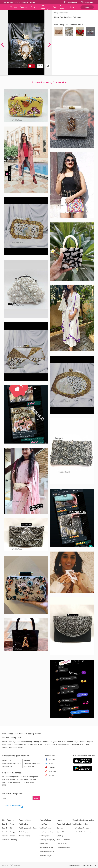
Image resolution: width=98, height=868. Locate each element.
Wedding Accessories (47, 852)
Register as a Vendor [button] (13, 805)
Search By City (7, 828)
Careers (60, 828)
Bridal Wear (43, 824)
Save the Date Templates (81, 828)
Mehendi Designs (46, 855)
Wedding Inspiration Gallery (28, 828)
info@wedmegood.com (32, 763)
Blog (55, 7)
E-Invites (63, 7)
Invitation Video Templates (82, 832)
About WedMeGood (64, 824)
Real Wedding (23, 832)
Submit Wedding (24, 836)
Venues (13, 7)
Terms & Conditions (64, 840)
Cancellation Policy (64, 848)
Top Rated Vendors (9, 836)
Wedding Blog (23, 824)
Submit (36, 798)
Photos (34, 7)
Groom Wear (44, 844)
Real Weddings (45, 7)
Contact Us (61, 832)
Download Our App (9, 832)
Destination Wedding (9, 840)
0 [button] (40, 66)
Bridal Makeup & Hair (47, 832)
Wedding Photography (47, 840)
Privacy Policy (62, 844)
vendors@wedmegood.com (12, 763)
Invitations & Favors (46, 848)
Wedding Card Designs (80, 824)
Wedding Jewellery (46, 828)
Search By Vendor (8, 824)
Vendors (24, 7)
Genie (72, 7)
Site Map (60, 836)
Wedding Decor (45, 836)
